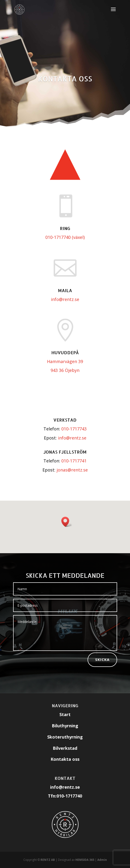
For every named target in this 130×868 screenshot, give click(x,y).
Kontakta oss (65, 79)
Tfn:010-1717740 (65, 796)
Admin (102, 860)
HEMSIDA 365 (85, 860)
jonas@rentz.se (72, 470)
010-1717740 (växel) (65, 237)
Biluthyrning (65, 726)
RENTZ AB (48, 860)
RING (65, 228)
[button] (67, 522)
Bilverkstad (65, 748)
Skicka (102, 659)
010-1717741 (74, 461)
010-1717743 (74, 429)
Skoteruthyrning (65, 737)
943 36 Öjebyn (65, 370)
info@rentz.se (65, 299)
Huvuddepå (65, 352)
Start (65, 714)
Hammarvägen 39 (65, 361)
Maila (65, 290)
